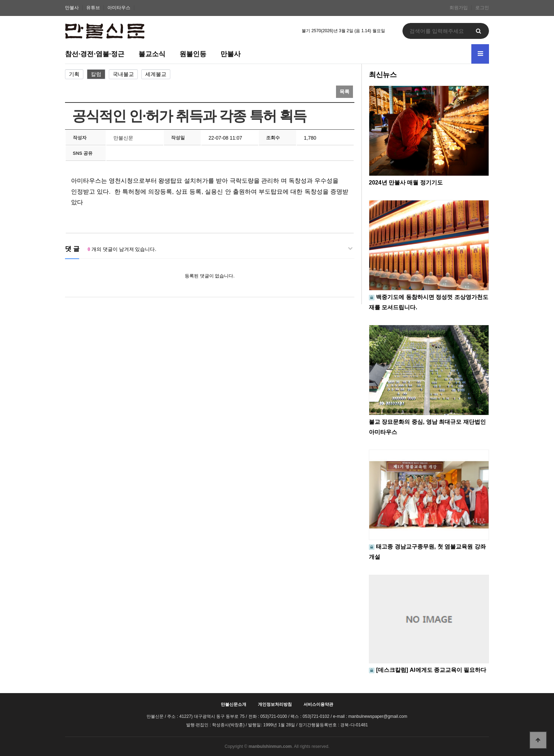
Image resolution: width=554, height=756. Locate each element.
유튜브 (93, 8)
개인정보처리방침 (275, 704)
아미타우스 (119, 8)
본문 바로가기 (0, 0)
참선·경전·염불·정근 (95, 54)
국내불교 (123, 74)
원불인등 (193, 54)
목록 (344, 92)
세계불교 (156, 74)
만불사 (72, 8)
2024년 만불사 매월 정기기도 (406, 183)
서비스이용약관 (318, 704)
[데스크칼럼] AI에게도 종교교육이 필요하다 (431, 670)
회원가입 (459, 8)
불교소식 (152, 54)
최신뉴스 (383, 75)
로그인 (482, 8)
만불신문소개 (234, 704)
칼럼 (96, 74)
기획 (74, 74)
